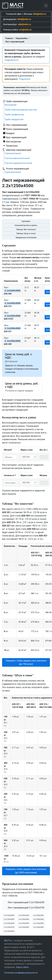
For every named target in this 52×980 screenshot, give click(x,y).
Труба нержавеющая (17, 101)
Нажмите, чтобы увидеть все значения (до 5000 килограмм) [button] (26, 871)
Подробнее (24, 79)
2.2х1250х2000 (9, 915)
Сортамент (26, 221)
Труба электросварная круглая (21, 110)
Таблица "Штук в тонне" (26, 233)
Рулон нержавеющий (17, 129)
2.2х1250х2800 (9, 919)
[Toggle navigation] (46, 6)
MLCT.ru (8, 941)
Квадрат (10, 133)
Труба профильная (14, 115)
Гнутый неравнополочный (18, 163)
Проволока (12, 146)
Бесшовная (11, 105)
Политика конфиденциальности (21, 973)
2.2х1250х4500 (38, 923)
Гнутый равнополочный (17, 158)
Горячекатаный (13, 153)
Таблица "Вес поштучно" (26, 229)
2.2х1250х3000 (24, 919)
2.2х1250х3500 (38, 919)
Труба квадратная (14, 119)
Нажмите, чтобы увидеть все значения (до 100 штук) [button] (26, 662)
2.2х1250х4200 (24, 923)
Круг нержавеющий (16, 137)
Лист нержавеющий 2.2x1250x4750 (26, 908)
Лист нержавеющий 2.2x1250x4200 (26, 902)
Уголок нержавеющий (17, 169)
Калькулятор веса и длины (26, 225)
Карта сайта (22, 967)
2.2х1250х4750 (9, 927)
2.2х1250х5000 (24, 927)
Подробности (12, 60)
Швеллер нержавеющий (19, 150)
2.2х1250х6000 (9, 931)
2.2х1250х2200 (24, 915)
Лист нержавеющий (16, 125)
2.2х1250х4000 (9, 923)
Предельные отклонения (26, 237)
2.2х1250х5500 (38, 927)
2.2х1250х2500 (38, 915)
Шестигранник (14, 142)
